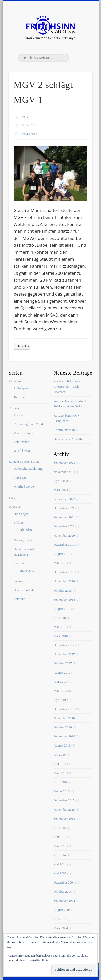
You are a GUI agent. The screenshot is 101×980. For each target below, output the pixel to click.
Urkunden (25, 530)
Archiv (18, 415)
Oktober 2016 (63, 727)
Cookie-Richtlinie (37, 960)
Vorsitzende (21, 442)
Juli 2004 (60, 919)
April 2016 (61, 782)
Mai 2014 (60, 864)
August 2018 (62, 609)
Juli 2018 (60, 618)
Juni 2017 (60, 682)
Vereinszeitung (23, 433)
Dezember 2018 (64, 572)
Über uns (15, 507)
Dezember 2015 (64, 800)
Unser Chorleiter (25, 590)
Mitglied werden (25, 487)
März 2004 (61, 928)
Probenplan (21, 388)
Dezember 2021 (64, 508)
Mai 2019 (60, 563)
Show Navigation (80, 45)
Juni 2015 (60, 837)
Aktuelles (15, 381)
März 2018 (61, 636)
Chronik (14, 408)
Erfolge (19, 523)
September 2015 (64, 819)
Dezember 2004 (64, 882)
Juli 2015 (60, 828)
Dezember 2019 (64, 545)
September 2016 (64, 736)
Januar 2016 (62, 791)
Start (12, 497)
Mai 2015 (60, 846)
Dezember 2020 (64, 526)
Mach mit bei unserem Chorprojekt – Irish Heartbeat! (68, 387)
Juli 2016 (60, 754)
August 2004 (62, 910)
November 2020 (64, 535)
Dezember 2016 (64, 709)
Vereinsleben (29, 134)
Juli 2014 (60, 855)
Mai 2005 (60, 873)
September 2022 (64, 499)
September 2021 (64, 517)
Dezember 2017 (64, 645)
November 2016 (64, 718)
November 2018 (64, 581)
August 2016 (62, 745)
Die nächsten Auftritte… (70, 439)
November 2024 (64, 472)
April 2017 (61, 700)
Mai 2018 (60, 627)
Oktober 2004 (63, 891)
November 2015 (64, 809)
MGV (25, 117)
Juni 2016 (60, 764)
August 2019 (62, 554)
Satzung (19, 581)
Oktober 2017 (63, 663)
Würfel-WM (22, 451)
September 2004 (64, 901)
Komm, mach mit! (66, 430)
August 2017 (62, 672)
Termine (19, 397)
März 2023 (61, 490)
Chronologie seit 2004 (28, 424)
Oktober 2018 (63, 590)
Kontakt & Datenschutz (24, 462)
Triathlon (23, 346)
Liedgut (19, 563)
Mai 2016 (60, 773)
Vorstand (19, 599)
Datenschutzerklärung (28, 469)
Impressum (21, 477)
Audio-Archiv (28, 570)
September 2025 (64, 463)
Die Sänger (21, 514)
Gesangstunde (23, 540)
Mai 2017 (60, 691)
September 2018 (64, 600)
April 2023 (61, 481)
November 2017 (64, 654)
